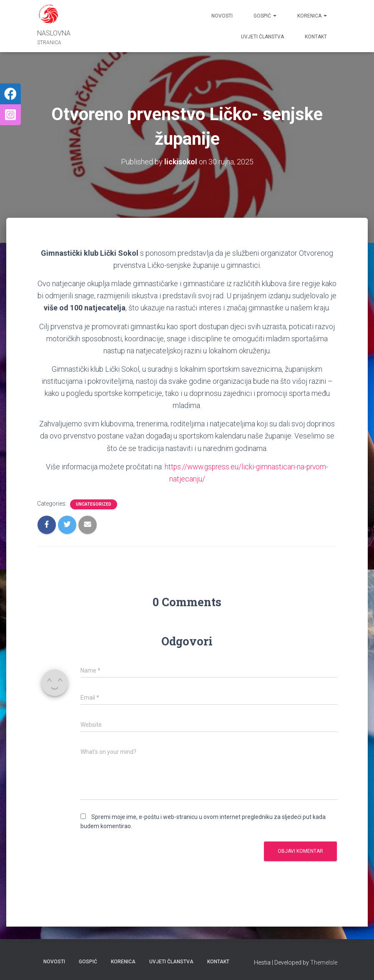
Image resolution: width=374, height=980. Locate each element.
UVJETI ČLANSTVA (262, 37)
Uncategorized (94, 504)
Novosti (222, 16)
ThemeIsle (324, 962)
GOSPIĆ (265, 16)
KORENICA (312, 16)
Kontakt (316, 37)
